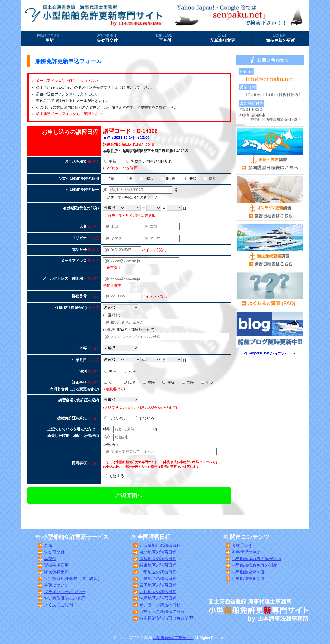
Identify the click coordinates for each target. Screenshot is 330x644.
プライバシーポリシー (65, 592)
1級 (109, 179)
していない (116, 418)
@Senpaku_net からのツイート (270, 353)
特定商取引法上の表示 (65, 598)
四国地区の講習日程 (158, 585)
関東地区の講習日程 (158, 565)
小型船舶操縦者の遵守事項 (256, 559)
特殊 (210, 179)
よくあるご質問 (58, 605)
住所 (168, 382)
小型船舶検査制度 (248, 579)
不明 (207, 382)
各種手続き (242, 546)
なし (110, 382)
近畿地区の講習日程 (158, 579)
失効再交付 (107, 38)
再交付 (165, 38)
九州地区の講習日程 (158, 592)
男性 (110, 371)
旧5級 (190, 179)
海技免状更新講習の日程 (162, 612)
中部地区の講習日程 (158, 572)
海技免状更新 (56, 572)
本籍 (149, 382)
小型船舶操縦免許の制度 (254, 565)
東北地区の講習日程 (158, 552)
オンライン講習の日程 (160, 605)
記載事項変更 (223, 38)
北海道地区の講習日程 (160, 546)
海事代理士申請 (246, 552)
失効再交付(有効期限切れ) (150, 161)
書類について (56, 585)
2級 (127, 179)
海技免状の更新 (280, 38)
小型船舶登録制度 (248, 572)
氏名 (129, 382)
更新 (49, 38)
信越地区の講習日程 (158, 559)
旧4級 (168, 179)
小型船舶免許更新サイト (173, 638)
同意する (116, 476)
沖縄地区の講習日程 (158, 598)
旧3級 (147, 179)
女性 (130, 371)
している (145, 418)
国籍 (188, 382)
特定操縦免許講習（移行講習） (73, 579)
